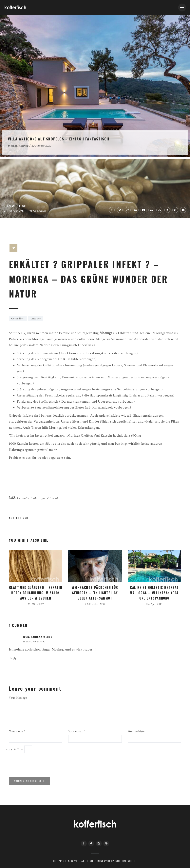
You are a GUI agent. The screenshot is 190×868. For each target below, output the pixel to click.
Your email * (76, 731)
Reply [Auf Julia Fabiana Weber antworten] (13, 658)
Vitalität (52, 498)
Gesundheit (18, 319)
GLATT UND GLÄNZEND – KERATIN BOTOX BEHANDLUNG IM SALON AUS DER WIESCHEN (36, 593)
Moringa (39, 498)
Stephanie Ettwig (18, 146)
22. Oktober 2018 (95, 604)
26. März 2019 (36, 604)
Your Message (18, 698)
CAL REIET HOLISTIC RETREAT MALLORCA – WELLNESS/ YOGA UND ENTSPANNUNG (154, 593)
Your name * (17, 731)
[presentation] (36, 765)
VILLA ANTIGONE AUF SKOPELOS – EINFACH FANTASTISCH (59, 139)
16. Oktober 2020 (41, 146)
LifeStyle (36, 319)
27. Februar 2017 (14, 211)
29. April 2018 (154, 604)
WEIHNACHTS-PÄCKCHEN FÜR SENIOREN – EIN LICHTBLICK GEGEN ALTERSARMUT (95, 593)
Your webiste (136, 731)
